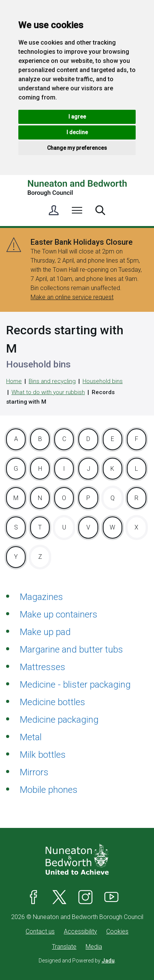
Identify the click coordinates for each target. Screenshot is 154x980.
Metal (31, 737)
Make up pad (45, 632)
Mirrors (34, 772)
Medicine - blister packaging (75, 685)
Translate (64, 947)
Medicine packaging (59, 720)
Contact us (40, 931)
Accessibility (80, 931)
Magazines (41, 597)
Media (94, 947)
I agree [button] (77, 117)
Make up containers (59, 614)
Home (14, 381)
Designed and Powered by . (77, 961)
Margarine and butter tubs (71, 650)
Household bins (103, 381)
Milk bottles (43, 755)
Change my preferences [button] (77, 148)
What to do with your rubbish (48, 392)
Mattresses (43, 667)
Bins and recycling (52, 381)
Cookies (117, 931)
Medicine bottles (53, 702)
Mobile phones (49, 790)
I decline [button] (77, 132)
